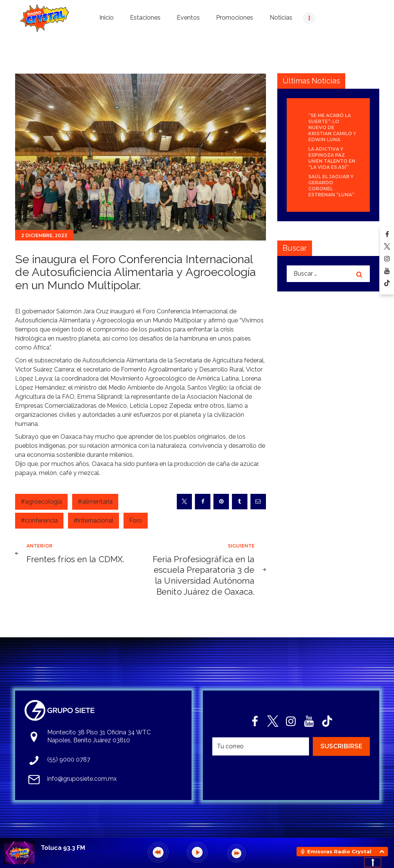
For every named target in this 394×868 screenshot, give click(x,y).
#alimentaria (95, 502)
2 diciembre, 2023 (44, 235)
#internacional (93, 520)
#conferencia (39, 520)
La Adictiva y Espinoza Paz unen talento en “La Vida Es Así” (332, 158)
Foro (136, 520)
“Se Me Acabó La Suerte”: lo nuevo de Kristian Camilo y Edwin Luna (332, 127)
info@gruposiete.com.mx (82, 779)
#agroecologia (41, 502)
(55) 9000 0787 (69, 759)
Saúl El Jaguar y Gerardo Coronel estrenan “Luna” (331, 186)
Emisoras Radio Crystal (339, 851)
